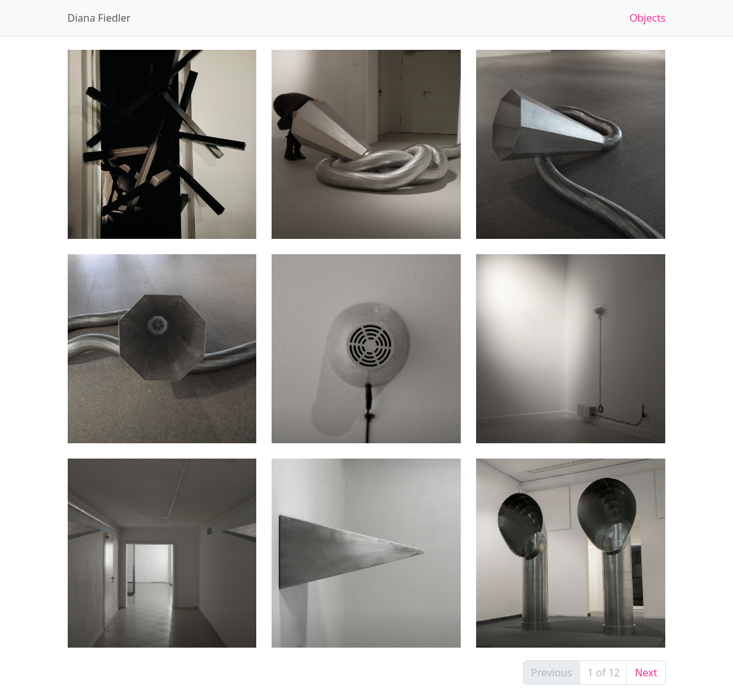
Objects (648, 18)
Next (646, 673)
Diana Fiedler (99, 18)
